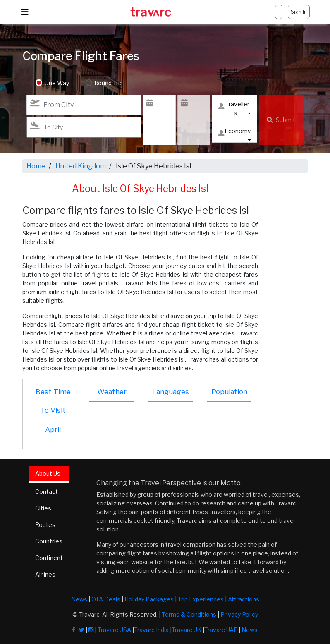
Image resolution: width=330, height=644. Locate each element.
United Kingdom (81, 166)
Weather (112, 392)
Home (36, 166)
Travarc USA (114, 630)
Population (229, 392)
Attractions (244, 599)
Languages (171, 392)
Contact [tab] (47, 492)
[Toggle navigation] (25, 12)
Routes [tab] (45, 525)
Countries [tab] (49, 541)
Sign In (299, 12)
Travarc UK (187, 630)
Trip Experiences (201, 599)
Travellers (234, 108)
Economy (234, 133)
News (79, 599)
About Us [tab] (48, 473)
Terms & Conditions (189, 614)
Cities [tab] (43, 508)
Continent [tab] (49, 558)
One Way (57, 83)
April (53, 429)
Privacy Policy (239, 614)
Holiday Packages (149, 599)
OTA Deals (106, 599)
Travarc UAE (221, 630)
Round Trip (109, 83)
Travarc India (151, 630)
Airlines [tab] (45, 574)
